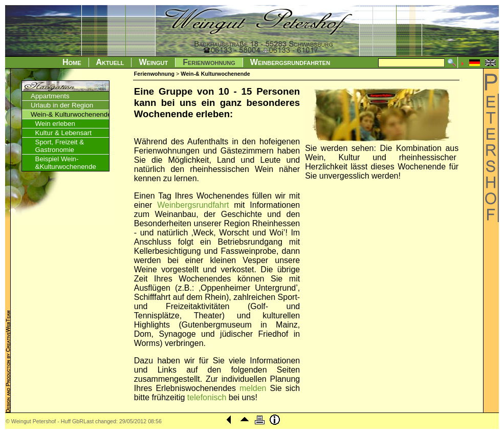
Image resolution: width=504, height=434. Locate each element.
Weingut (153, 62)
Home (72, 62)
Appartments (50, 96)
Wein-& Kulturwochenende (71, 114)
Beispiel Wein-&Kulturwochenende (66, 163)
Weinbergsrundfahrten (290, 62)
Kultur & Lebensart (63, 133)
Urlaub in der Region (62, 105)
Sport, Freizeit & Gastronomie (60, 146)
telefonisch (207, 397)
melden (253, 388)
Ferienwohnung (209, 62)
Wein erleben (55, 124)
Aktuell (110, 62)
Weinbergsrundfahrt (193, 205)
